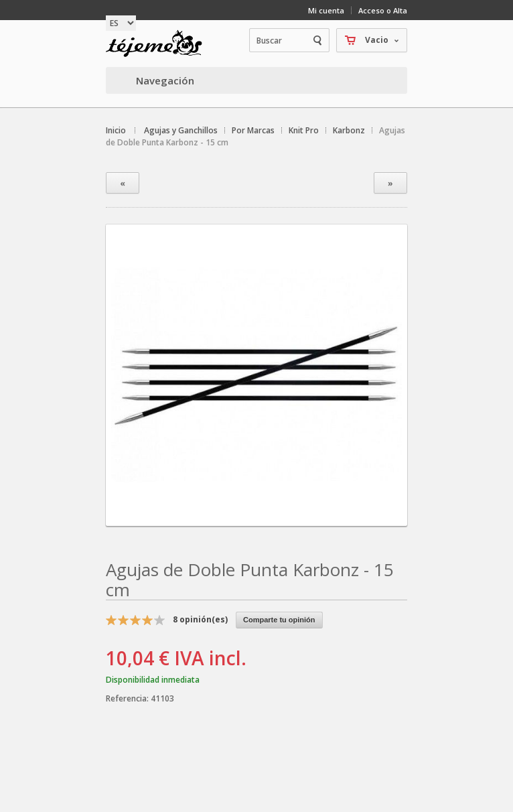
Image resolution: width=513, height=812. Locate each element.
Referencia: (128, 698)
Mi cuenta (326, 10)
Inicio (116, 130)
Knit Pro (304, 130)
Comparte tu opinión (279, 620)
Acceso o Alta (383, 10)
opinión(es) (200, 619)
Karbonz (349, 130)
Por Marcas (253, 130)
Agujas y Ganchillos (181, 130)
